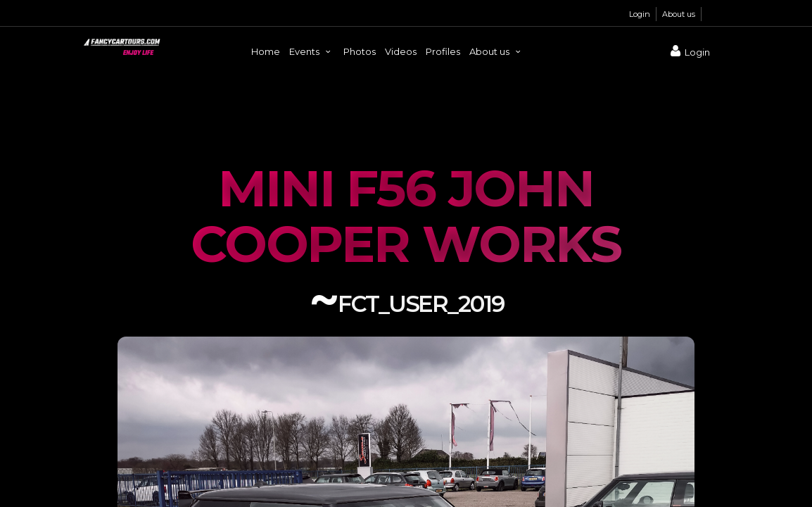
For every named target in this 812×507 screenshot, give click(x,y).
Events (312, 51)
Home (266, 51)
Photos (360, 51)
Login (640, 14)
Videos (401, 51)
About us (679, 14)
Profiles (443, 51)
